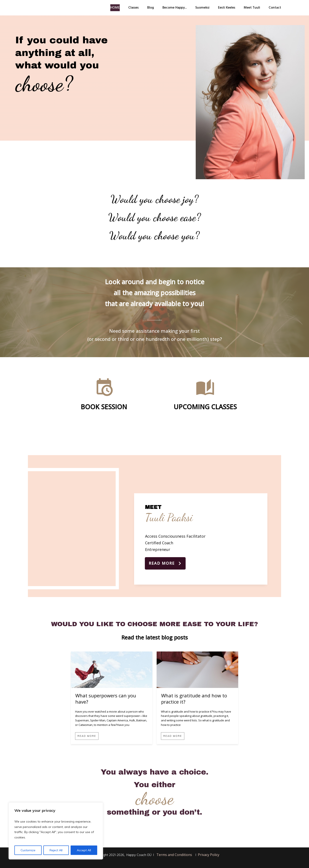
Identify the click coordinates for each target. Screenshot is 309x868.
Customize (28, 850)
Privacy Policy (209, 855)
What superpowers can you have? (106, 699)
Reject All (56, 850)
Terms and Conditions (174, 855)
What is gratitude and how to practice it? (194, 699)
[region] (56, 831)
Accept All (84, 850)
